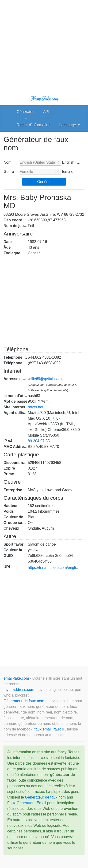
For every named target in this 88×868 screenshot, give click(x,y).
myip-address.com (19, 690)
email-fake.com (17, 678)
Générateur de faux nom (24, 701)
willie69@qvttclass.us (46, 379)
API (46, 112)
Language (70, 125)
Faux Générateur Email (27, 803)
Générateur (26, 112)
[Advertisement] (44, 44)
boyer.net (36, 407)
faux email (43, 729)
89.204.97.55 (39, 441)
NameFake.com (44, 99)
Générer (44, 182)
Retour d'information (34, 125)
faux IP (59, 729)
